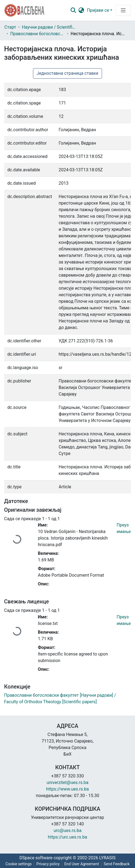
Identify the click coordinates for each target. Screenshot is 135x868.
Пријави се (98, 10)
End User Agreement (82, 864)
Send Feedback (117, 864)
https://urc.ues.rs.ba (68, 837)
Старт (10, 27)
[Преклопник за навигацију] (123, 10)
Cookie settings (19, 864)
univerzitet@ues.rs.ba (68, 782)
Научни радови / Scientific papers (49, 27)
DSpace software (36, 858)
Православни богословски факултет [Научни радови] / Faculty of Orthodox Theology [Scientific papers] (37, 34)
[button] (81, 10)
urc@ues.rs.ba (67, 830)
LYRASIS (107, 858)
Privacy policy (48, 864)
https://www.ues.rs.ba (67, 789)
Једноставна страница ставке (67, 73)
